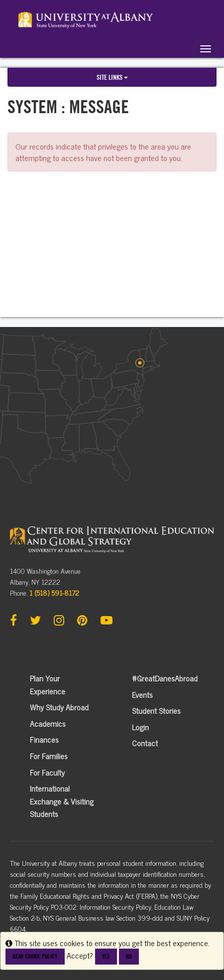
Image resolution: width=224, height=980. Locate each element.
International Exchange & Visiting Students (62, 801)
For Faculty (47, 772)
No (129, 956)
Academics (48, 723)
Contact (145, 743)
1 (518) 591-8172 (54, 592)
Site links (112, 77)
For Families (49, 756)
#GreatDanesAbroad (165, 678)
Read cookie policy (35, 956)
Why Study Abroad (59, 707)
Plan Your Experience (48, 684)
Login (140, 727)
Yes (106, 956)
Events (142, 694)
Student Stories (156, 710)
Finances (44, 739)
